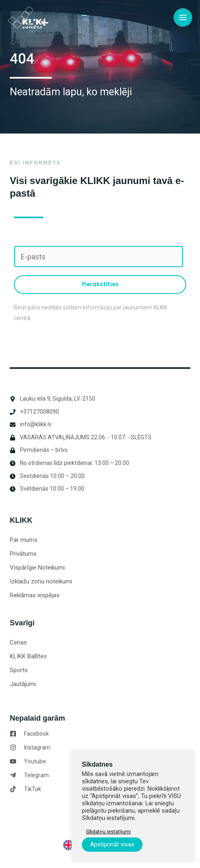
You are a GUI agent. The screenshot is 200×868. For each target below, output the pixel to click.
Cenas (18, 642)
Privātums (23, 554)
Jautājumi (23, 684)
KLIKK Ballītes (28, 656)
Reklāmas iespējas (35, 595)
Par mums (24, 540)
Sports (19, 670)
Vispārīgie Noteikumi (37, 568)
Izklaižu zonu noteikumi (41, 581)
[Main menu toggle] (183, 18)
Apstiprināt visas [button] (112, 844)
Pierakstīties (100, 284)
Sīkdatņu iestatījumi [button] (108, 832)
